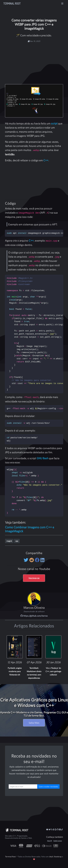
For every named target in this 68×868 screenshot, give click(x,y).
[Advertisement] (38, 60)
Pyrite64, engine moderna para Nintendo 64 (15, 671)
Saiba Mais (34, 723)
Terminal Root (12, 3)
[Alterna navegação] (62, 4)
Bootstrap (58, 857)
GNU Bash (42, 458)
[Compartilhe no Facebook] (38, 560)
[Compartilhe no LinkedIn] (42, 560)
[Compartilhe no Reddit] (32, 560)
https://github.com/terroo (34, 616)
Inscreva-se (34, 578)
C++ (46, 160)
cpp (17, 541)
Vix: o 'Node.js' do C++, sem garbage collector (53, 671)
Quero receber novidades (48, 786)
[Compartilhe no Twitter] (26, 560)
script (54, 123)
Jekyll (51, 857)
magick (9, 541)
